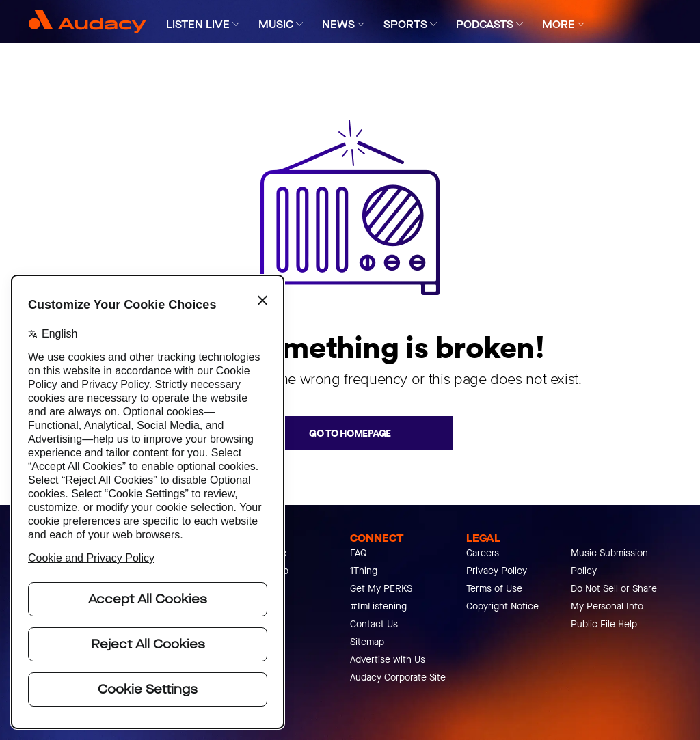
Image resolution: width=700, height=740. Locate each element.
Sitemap (367, 642)
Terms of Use (494, 589)
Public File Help (604, 624)
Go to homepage (350, 433)
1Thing (364, 571)
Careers (483, 553)
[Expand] (236, 24)
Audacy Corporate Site (398, 677)
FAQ (359, 553)
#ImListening (378, 606)
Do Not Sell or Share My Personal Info (614, 598)
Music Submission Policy (609, 562)
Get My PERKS (381, 589)
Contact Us (374, 624)
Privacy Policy (497, 571)
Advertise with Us (388, 660)
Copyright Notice (502, 606)
